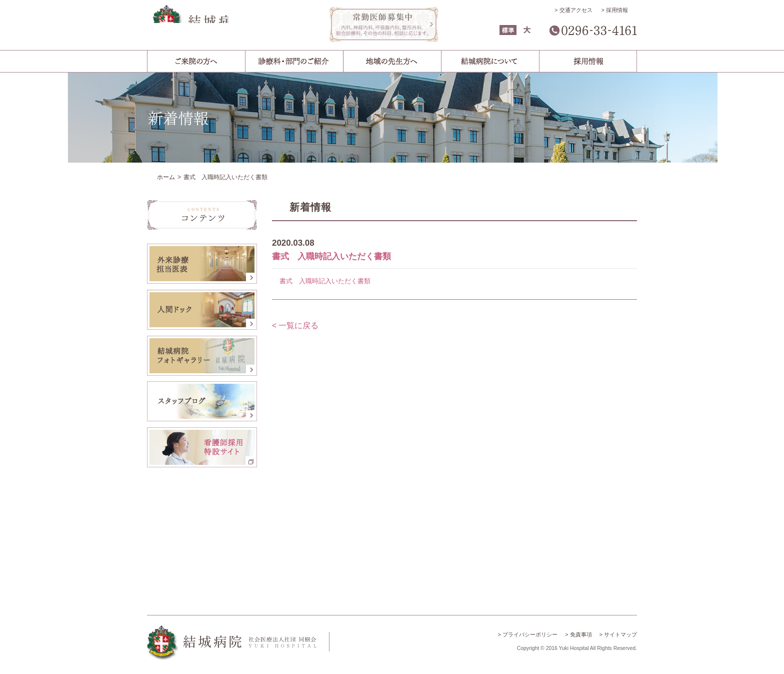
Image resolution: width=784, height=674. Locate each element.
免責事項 (581, 634)
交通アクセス (576, 10)
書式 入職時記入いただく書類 (325, 281)
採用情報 (617, 10)
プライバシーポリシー (530, 634)
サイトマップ (620, 634)
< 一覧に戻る (295, 325)
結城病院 (232, 26)
